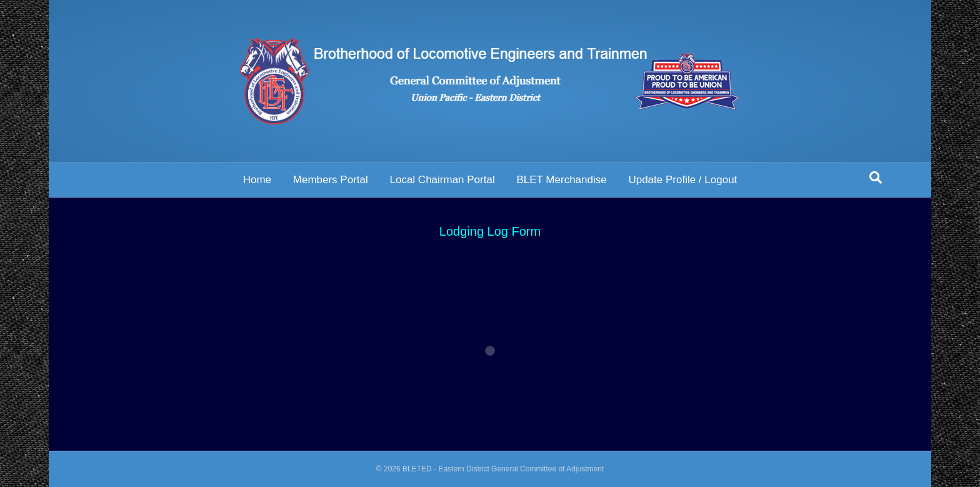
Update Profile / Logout (682, 180)
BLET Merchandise (561, 180)
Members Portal (331, 180)
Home (257, 180)
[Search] (876, 178)
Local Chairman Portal (442, 180)
